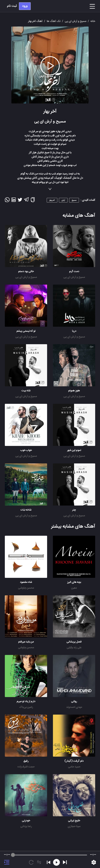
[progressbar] (50, 855)
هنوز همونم (74, 391)
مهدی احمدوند (74, 707)
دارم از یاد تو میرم (26, 701)
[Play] (65, 862)
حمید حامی (74, 767)
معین (74, 588)
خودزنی (26, 821)
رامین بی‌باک (26, 707)
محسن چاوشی (26, 588)
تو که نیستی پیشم (26, 331)
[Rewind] (56, 862)
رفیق (26, 761)
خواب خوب (26, 450)
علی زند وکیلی (74, 648)
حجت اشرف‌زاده (26, 767)
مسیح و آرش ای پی (74, 277)
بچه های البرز (74, 582)
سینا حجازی (74, 826)
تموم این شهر (74, 450)
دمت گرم (74, 272)
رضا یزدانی (26, 826)
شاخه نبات (26, 510)
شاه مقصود (26, 582)
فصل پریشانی (74, 642)
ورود (25, 6)
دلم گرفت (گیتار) (74, 761)
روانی (74, 701)
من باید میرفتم (26, 642)
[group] (50, 860)
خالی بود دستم (26, 272)
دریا (74, 331)
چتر (74, 510)
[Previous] (49, 862)
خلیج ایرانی (74, 821)
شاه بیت (26, 391)
